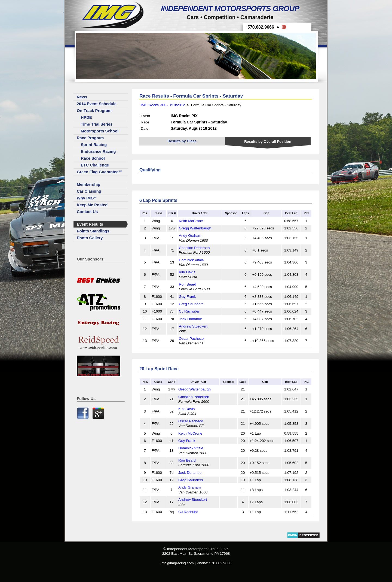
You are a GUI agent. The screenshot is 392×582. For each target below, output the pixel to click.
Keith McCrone (191, 221)
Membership (88, 184)
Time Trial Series (97, 124)
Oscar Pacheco (191, 339)
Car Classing (89, 191)
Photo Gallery (90, 238)
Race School (93, 158)
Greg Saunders (191, 304)
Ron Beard (188, 284)
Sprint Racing (94, 145)
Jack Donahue (190, 319)
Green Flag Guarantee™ (100, 172)
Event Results (90, 224)
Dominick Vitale (191, 260)
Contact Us (87, 212)
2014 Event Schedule (97, 104)
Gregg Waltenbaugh (195, 228)
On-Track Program (94, 111)
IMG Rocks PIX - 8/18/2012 (163, 105)
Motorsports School (100, 131)
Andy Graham (190, 236)
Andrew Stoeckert (193, 326)
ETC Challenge (95, 165)
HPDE (86, 117)
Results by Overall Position (268, 142)
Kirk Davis (187, 272)
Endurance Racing (98, 151)
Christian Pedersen (194, 248)
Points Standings (93, 231)
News (82, 97)
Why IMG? (87, 198)
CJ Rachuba (189, 311)
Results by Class (182, 141)
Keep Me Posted (92, 205)
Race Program (90, 138)
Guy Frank (187, 297)
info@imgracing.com (177, 563)
